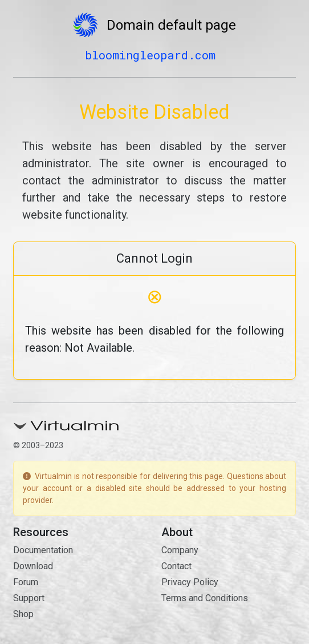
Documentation (43, 550)
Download (33, 566)
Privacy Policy (190, 582)
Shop (23, 614)
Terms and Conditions (205, 598)
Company (180, 550)
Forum (26, 582)
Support (29, 598)
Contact (176, 566)
